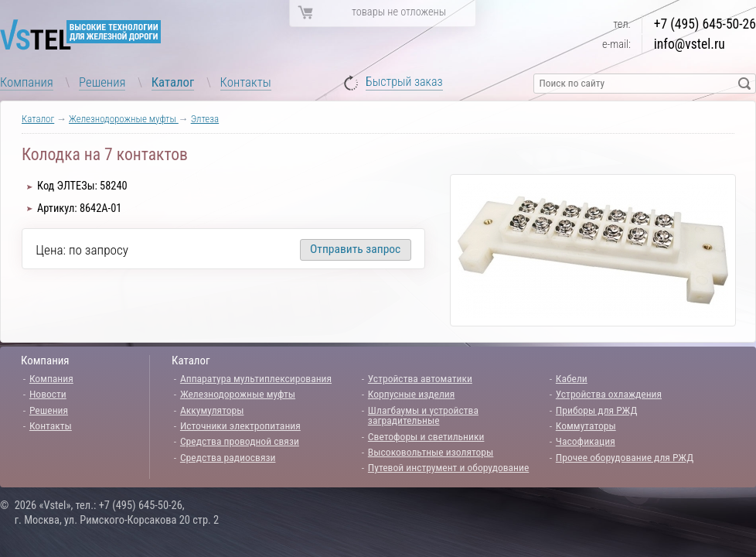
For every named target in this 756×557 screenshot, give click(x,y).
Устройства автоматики (420, 378)
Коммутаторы (586, 425)
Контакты (246, 82)
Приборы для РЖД (597, 410)
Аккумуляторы (212, 410)
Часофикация (586, 441)
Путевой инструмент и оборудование (448, 467)
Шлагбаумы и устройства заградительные (423, 415)
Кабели (572, 378)
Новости (48, 394)
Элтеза (205, 119)
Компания (27, 82)
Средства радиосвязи (228, 457)
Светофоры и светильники (426, 436)
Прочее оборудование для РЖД (625, 457)
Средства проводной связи (240, 441)
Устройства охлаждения (609, 394)
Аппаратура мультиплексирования (256, 378)
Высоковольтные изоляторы (431, 452)
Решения (102, 82)
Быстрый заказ (404, 82)
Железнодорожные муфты (124, 119)
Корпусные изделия (411, 394)
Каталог (173, 82)
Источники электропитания (240, 425)
